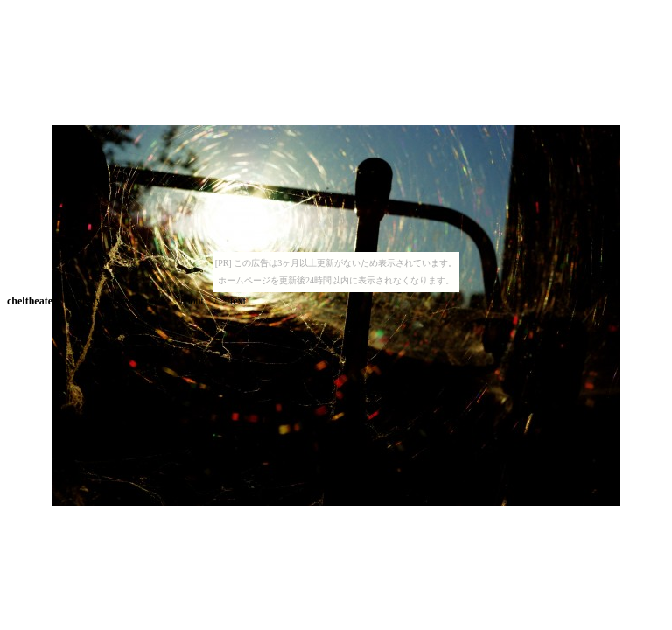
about (192, 301)
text (238, 301)
